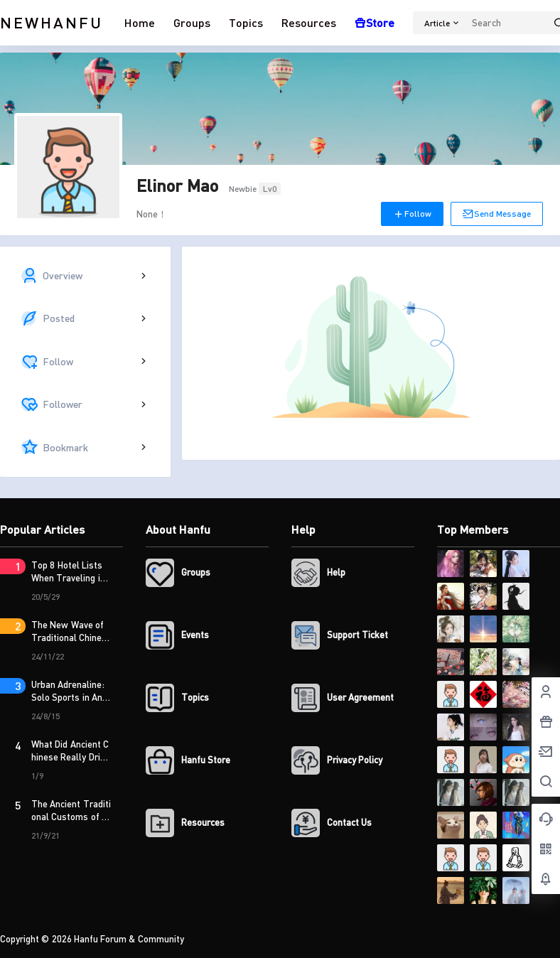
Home (140, 22)
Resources (309, 22)
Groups (192, 22)
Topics (246, 22)
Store (375, 22)
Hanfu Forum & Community (128, 939)
